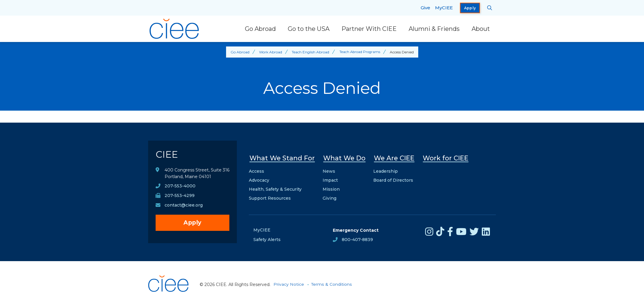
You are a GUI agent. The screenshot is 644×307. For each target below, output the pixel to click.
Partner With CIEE (369, 29)
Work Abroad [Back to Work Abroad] (270, 52)
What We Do (344, 158)
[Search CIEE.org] (490, 8)
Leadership (386, 170)
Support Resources (270, 197)
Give (425, 8)
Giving (329, 197)
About (481, 29)
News (329, 170)
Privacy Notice (289, 284)
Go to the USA (309, 29)
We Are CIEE (394, 158)
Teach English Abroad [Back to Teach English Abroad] (310, 52)
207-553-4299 (180, 196)
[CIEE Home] (175, 29)
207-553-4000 (180, 187)
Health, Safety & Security (275, 188)
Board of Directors (393, 179)
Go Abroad (260, 29)
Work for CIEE (445, 158)
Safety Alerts (267, 239)
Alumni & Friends (434, 29)
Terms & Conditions (331, 284)
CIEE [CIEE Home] (167, 155)
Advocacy (259, 179)
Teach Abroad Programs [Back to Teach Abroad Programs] (360, 52)
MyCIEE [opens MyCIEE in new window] (444, 8)
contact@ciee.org (184, 206)
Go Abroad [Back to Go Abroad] (239, 52)
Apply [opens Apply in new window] (470, 8)
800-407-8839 (357, 239)
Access (256, 170)
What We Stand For (282, 158)
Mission (331, 188)
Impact (330, 179)
